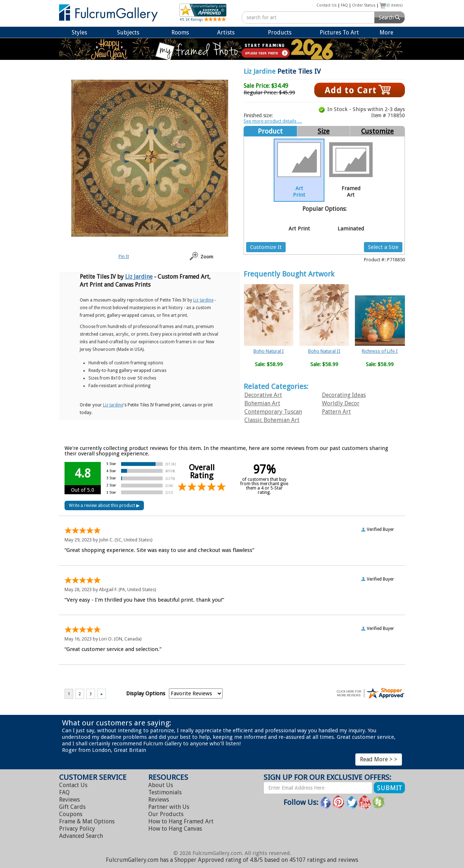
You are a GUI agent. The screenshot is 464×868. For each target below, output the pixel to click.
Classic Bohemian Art (272, 420)
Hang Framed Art (181, 821)
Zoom (207, 257)
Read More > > (379, 759)
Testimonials (165, 792)
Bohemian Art (262, 403)
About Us (161, 785)
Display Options (146, 693)
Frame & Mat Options (87, 821)
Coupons (71, 814)
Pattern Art (336, 412)
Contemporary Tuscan (273, 412)
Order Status (364, 5)
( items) (395, 5)
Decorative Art (263, 395)
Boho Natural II (324, 351)
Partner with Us (169, 807)
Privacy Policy (77, 829)
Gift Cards (72, 807)
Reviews (69, 800)
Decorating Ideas (344, 395)
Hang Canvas (175, 829)
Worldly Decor (341, 403)
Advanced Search (81, 836)
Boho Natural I (269, 351)
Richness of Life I (380, 351)
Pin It (124, 256)
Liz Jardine (260, 71)
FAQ (344, 5)
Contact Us (327, 5)
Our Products (166, 814)
